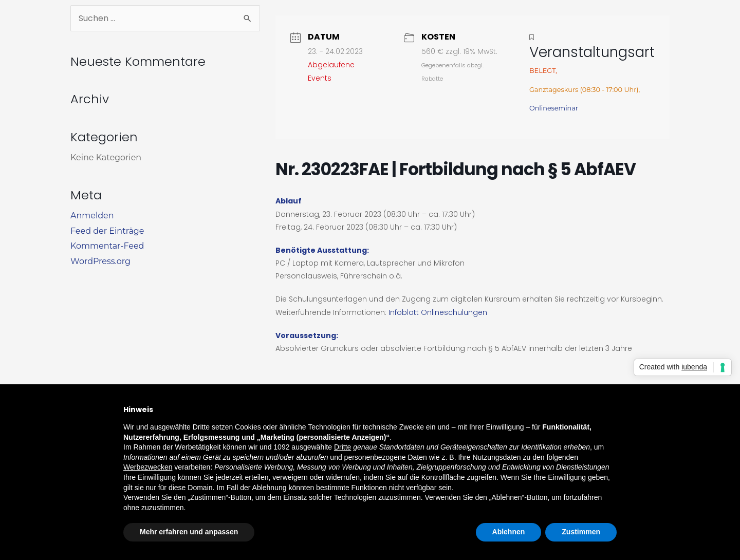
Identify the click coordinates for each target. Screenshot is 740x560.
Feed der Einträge (107, 231)
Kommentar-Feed (107, 246)
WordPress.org (100, 261)
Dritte (343, 447)
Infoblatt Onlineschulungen (438, 312)
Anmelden (92, 216)
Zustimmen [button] (581, 532)
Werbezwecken (148, 467)
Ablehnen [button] (509, 532)
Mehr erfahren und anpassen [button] (189, 532)
